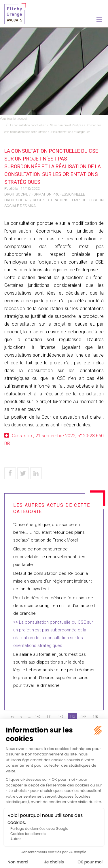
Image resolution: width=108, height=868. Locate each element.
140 (38, 717)
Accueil (23, 119)
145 (95, 717)
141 (49, 717)
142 (61, 717)
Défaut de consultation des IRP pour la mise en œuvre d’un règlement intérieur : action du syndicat (53, 581)
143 (72, 717)
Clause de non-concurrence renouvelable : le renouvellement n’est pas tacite (50, 557)
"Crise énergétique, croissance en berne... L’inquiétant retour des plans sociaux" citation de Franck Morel (49, 532)
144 (84, 717)
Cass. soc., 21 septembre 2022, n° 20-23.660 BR (54, 440)
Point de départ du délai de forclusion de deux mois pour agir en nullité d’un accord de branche (54, 606)
